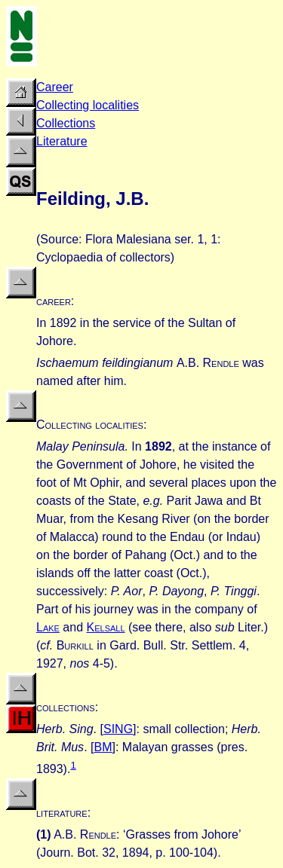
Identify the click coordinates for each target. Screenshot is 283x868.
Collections (66, 123)
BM (103, 747)
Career (55, 87)
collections (66, 707)
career (54, 301)
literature (62, 813)
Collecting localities (88, 105)
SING (118, 729)
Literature (62, 141)
